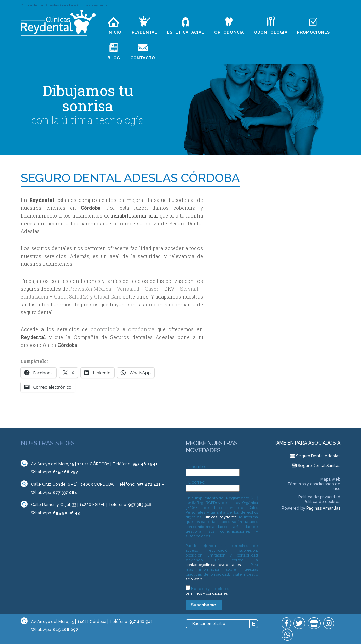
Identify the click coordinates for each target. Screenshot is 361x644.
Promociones (313, 32)
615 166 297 (66, 472)
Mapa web (330, 479)
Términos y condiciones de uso (314, 486)
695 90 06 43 (66, 513)
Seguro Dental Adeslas (318, 456)
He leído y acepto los (207, 591)
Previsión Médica (90, 289)
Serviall (189, 289)
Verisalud (128, 289)
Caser (152, 289)
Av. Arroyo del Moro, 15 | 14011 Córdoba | (70, 622)
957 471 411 (149, 484)
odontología (105, 329)
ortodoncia (141, 329)
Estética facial (185, 32)
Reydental (144, 32)
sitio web (194, 579)
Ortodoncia (229, 32)
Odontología (271, 32)
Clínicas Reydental (221, 517)
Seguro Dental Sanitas (319, 466)
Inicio (114, 32)
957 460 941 (145, 464)
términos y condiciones (207, 593)
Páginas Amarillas (323, 508)
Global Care (108, 297)
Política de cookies (322, 502)
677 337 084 (65, 493)
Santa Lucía (34, 297)
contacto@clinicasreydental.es (213, 565)
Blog (114, 58)
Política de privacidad (319, 497)
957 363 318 (140, 505)
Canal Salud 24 (71, 297)
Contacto (143, 58)
